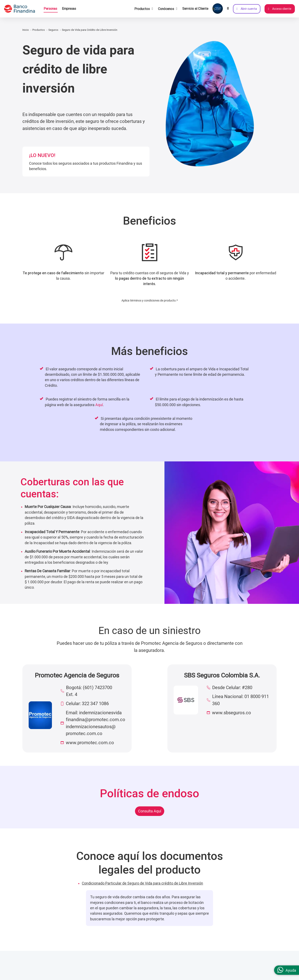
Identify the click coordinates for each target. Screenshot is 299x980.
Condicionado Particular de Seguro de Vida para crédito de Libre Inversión (142, 883)
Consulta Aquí (150, 811)
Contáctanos (235, 968)
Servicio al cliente (107, 968)
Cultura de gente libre (46, 976)
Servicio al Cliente (195, 9)
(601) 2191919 (253, 976)
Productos (39, 30)
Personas (50, 9)
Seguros (53, 30)
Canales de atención (109, 976)
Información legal (166, 968)
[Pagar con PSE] (218, 9)
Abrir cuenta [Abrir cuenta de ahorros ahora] (247, 9)
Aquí (99, 405)
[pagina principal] (22, 9)
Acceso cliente (280, 9)
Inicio (26, 30)
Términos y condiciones (171, 976)
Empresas (69, 9)
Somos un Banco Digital (48, 968)
